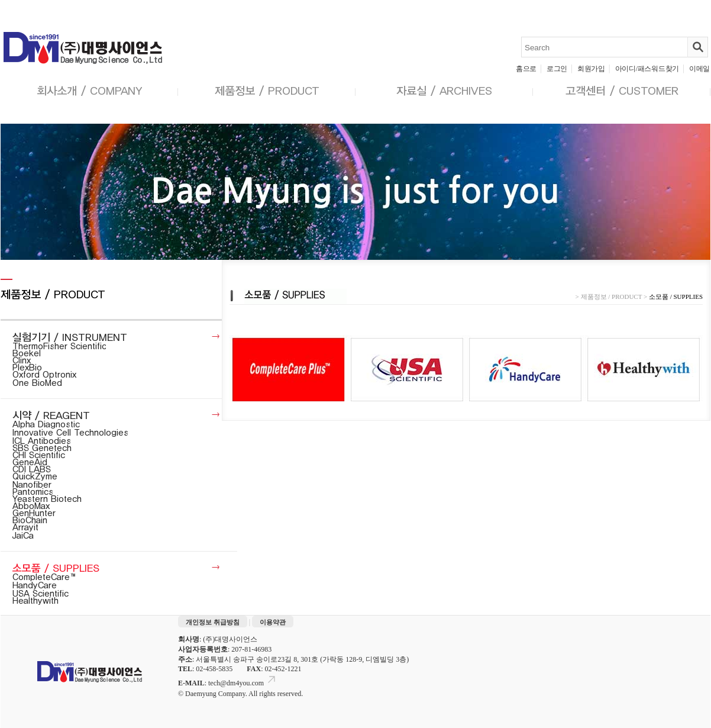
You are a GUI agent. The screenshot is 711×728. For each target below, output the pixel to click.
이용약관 (273, 622)
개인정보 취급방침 (213, 622)
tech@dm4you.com (243, 683)
